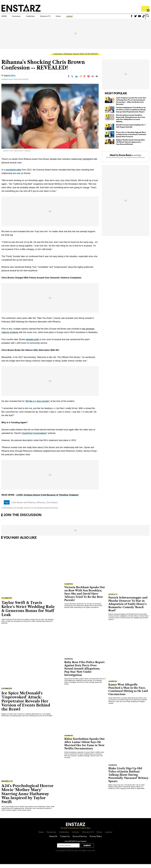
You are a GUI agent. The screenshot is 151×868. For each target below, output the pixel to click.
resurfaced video (13, 174)
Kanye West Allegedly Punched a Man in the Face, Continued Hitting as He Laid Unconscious (128, 693)
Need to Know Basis (121, 159)
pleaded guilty (32, 343)
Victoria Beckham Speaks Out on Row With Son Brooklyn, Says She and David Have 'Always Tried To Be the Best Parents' (85, 598)
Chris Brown (52, 507)
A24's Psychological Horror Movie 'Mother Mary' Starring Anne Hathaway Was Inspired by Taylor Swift (27, 798)
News (41, 836)
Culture (76, 836)
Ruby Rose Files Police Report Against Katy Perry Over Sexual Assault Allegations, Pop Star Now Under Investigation (84, 673)
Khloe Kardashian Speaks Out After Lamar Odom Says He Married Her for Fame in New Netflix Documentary (84, 748)
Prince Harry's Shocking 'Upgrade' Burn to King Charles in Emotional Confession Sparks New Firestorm (131, 138)
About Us (53, 840)
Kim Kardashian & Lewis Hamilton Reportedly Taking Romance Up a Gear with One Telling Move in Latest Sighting (131, 122)
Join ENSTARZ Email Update (75, 845)
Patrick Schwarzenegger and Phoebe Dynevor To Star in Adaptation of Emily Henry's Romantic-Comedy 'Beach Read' (128, 608)
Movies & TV (62, 17)
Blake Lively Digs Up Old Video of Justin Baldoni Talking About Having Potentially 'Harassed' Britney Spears (128, 779)
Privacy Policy (96, 840)
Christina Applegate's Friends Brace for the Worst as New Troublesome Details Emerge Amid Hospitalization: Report (131, 113)
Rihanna (41, 507)
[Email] (93, 80)
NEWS (6, 17)
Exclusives (22, 17)
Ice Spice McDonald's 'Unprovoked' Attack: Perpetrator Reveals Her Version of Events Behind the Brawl (26, 705)
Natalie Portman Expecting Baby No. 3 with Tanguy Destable (131, 130)
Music (80, 17)
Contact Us (65, 840)
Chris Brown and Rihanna (24, 507)
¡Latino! (94, 17)
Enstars (21, 8)
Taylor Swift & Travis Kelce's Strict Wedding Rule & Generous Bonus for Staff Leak (28, 613)
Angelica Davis (10, 79)
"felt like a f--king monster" (37, 405)
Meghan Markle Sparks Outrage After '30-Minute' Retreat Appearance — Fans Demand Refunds (131, 146)
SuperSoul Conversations (34, 437)
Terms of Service (80, 840)
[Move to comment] (97, 80)
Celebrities (41, 17)
